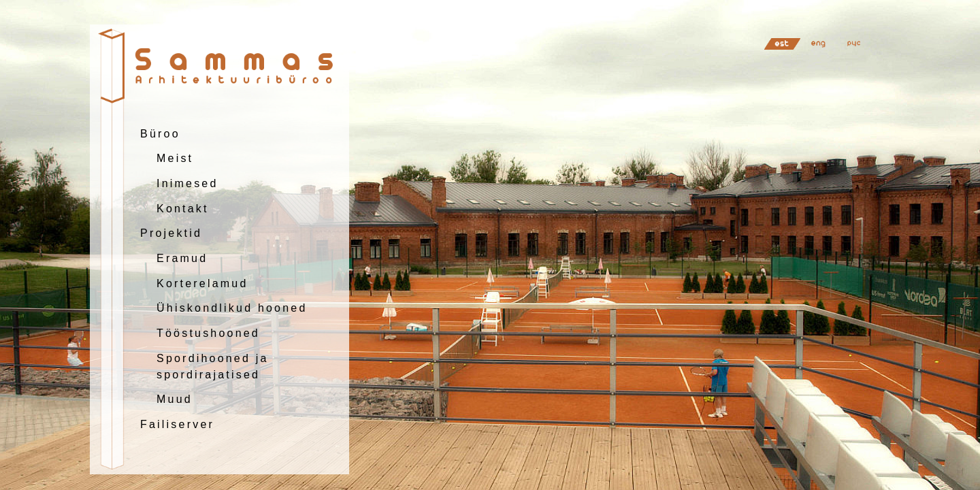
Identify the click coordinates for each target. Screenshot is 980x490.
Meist (175, 158)
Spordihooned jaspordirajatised (213, 366)
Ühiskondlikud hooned (232, 308)
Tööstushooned (208, 333)
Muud (175, 399)
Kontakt (183, 209)
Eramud (182, 258)
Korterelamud (202, 283)
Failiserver (177, 424)
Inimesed (187, 183)
